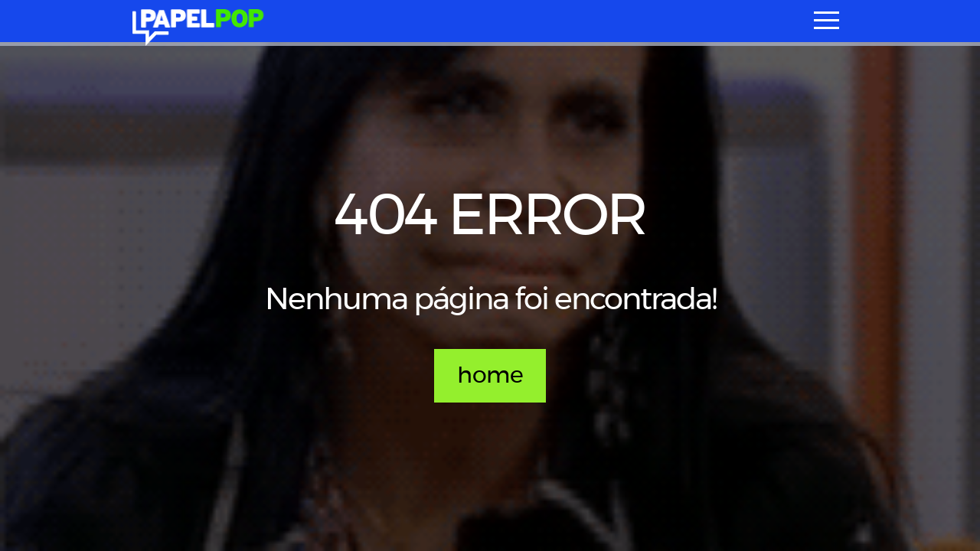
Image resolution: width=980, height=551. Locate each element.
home (490, 376)
